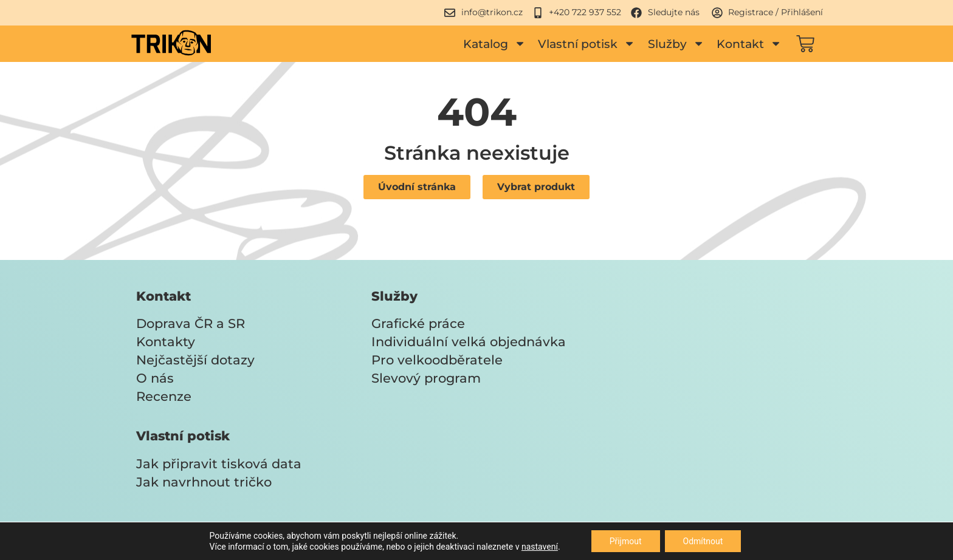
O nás (155, 378)
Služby (676, 43)
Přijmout (626, 541)
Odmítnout (703, 541)
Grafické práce (418, 323)
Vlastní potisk (587, 43)
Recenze (164, 396)
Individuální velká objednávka (469, 342)
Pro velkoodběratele (437, 360)
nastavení (540, 547)
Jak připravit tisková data (219, 464)
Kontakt (749, 43)
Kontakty (166, 342)
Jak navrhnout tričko (204, 482)
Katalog (494, 43)
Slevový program (426, 378)
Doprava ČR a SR (191, 323)
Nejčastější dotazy (195, 360)
